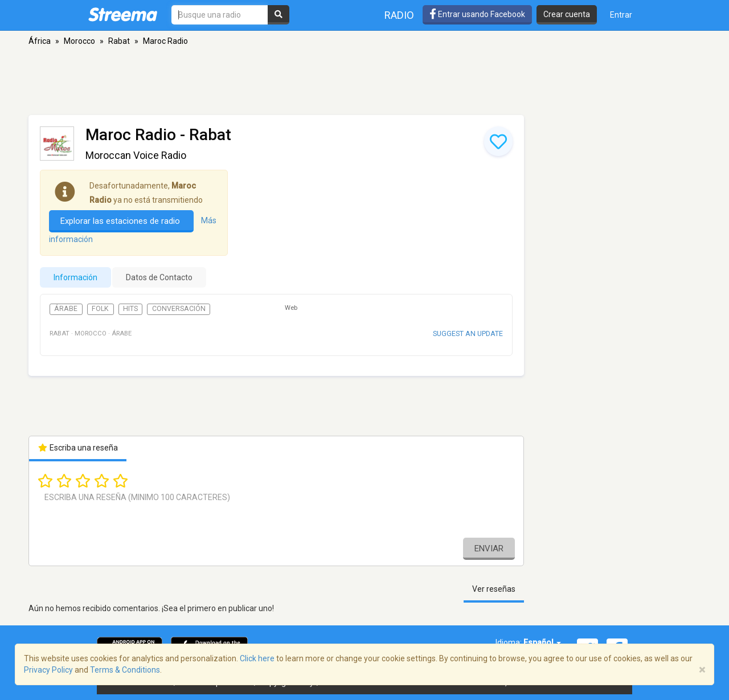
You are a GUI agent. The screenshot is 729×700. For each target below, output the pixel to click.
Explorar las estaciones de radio (121, 221)
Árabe (66, 309)
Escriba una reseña (78, 448)
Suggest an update (468, 333)
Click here (257, 658)
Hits (130, 309)
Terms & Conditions (125, 670)
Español (542, 642)
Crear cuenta (567, 14)
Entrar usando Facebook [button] (477, 14)
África (40, 41)
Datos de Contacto (159, 277)
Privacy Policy (48, 670)
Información (75, 277)
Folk (100, 309)
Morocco (79, 41)
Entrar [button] (621, 15)
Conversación (179, 309)
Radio (399, 15)
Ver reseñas (494, 589)
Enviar (489, 548)
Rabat (119, 41)
